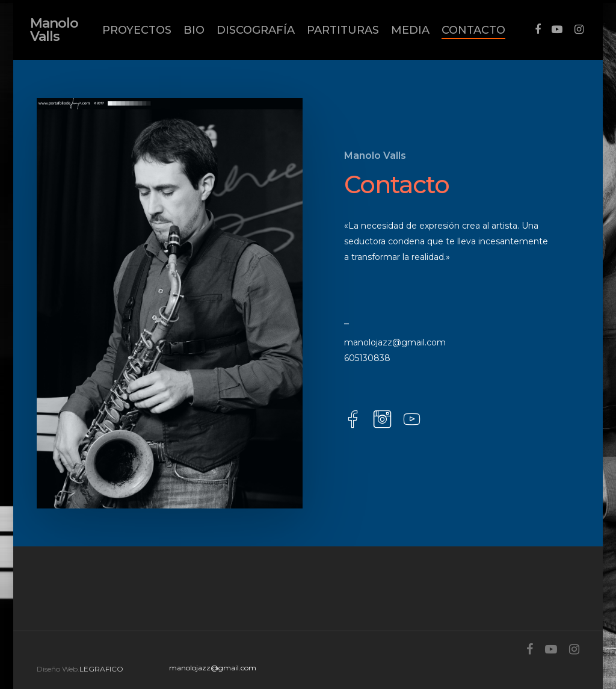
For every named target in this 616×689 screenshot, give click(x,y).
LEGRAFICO (101, 669)
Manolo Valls (54, 30)
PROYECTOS (137, 30)
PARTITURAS (343, 30)
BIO (194, 30)
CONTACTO (473, 30)
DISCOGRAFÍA (256, 30)
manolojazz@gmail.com (395, 342)
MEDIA (410, 30)
